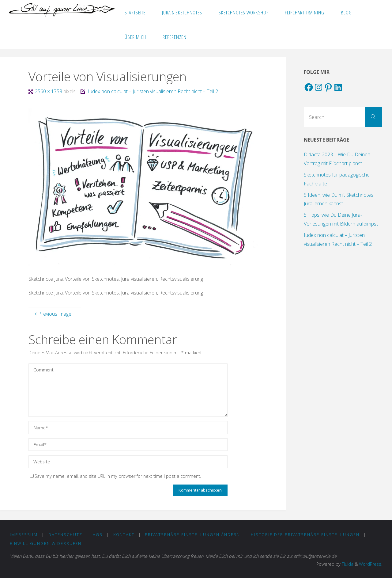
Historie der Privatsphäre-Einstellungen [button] (305, 534)
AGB (98, 534)
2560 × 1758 (49, 91)
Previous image (52, 314)
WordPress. (370, 564)
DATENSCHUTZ (65, 534)
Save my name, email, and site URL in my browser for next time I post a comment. (115, 476)
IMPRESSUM (24, 534)
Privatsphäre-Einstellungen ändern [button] (192, 534)
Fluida (347, 564)
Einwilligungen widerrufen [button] (46, 543)
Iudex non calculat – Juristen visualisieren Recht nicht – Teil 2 (153, 91)
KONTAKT (124, 534)
